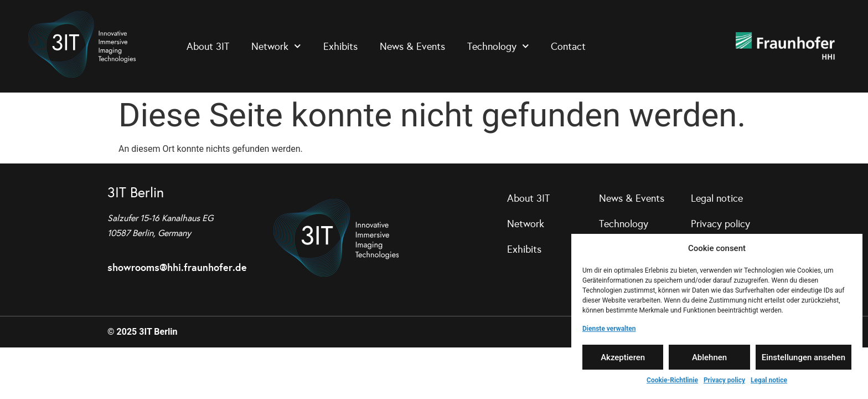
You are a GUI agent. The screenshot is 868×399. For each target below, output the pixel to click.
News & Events (412, 47)
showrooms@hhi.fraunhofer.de (177, 267)
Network (276, 46)
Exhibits (340, 47)
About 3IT (208, 47)
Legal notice (769, 380)
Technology (498, 46)
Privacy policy (724, 380)
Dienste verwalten (609, 329)
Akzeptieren (623, 357)
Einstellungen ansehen (804, 357)
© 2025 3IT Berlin (143, 332)
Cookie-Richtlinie (672, 380)
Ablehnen (709, 357)
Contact (568, 47)
